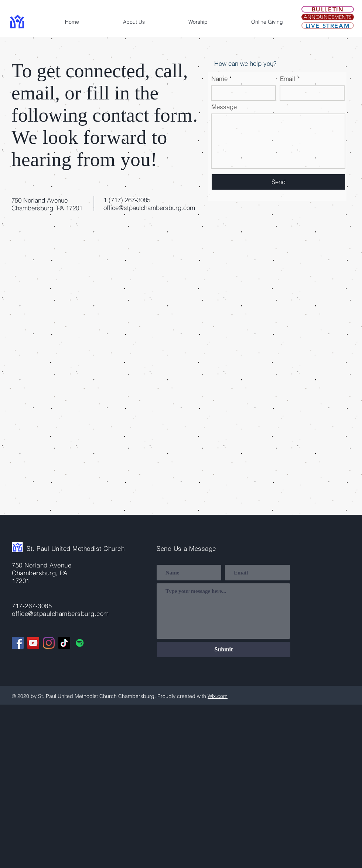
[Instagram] (49, 643)
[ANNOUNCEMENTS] (328, 17)
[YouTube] (33, 643)
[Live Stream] (328, 26)
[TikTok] (64, 643)
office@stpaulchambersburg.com (149, 208)
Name (219, 79)
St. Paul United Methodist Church (76, 548)
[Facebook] (18, 643)
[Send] (278, 182)
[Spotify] (80, 643)
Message (224, 107)
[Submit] (224, 650)
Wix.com (218, 696)
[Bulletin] (328, 9)
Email (288, 79)
